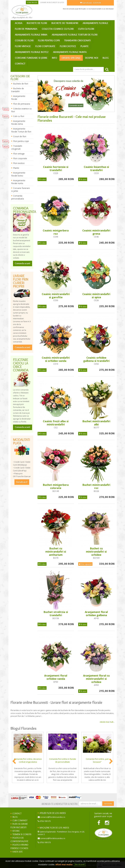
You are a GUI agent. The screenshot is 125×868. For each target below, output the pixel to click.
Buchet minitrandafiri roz (96, 486)
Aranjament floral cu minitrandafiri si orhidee (96, 679)
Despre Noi (92, 58)
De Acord (80, 864)
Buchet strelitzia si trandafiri (56, 614)
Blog (106, 58)
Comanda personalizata (18, 197)
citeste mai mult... (107, 722)
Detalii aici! (22, 482)
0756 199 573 (45, 842)
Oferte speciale (71, 58)
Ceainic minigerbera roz (56, 232)
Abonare (108, 804)
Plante (85, 46)
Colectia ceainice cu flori (58, 29)
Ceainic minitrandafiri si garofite (56, 296)
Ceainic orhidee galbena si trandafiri (96, 359)
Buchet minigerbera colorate (56, 486)
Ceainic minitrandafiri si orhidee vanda (56, 359)
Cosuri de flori (24, 40)
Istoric (16, 831)
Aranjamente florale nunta (70, 52)
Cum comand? (20, 820)
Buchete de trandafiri (65, 23)
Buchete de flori (37, 23)
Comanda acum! (23, 263)
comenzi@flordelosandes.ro (53, 817)
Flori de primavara (26, 29)
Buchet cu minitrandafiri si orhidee (96, 552)
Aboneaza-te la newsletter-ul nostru (60, 804)
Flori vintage (23, 46)
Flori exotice (68, 46)
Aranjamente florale (95, 23)
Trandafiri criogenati (77, 40)
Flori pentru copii (49, 40)
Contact (20, 64)
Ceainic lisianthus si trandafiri (96, 168)
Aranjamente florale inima (31, 35)
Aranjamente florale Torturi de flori (75, 35)
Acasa (19, 23)
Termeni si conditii (22, 834)
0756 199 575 (32, 2)
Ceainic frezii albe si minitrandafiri (56, 423)
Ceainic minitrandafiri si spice (96, 296)
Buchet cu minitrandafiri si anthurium (56, 552)
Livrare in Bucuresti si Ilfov (52, 2)
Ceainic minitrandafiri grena (96, 232)
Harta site (18, 852)
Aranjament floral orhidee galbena (96, 614)
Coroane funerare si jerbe (31, 58)
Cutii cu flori (86, 29)
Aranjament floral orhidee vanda (56, 677)
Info (54, 58)
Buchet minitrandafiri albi (96, 423)
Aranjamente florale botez (32, 52)
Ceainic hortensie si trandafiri (56, 168)
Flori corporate (45, 46)
